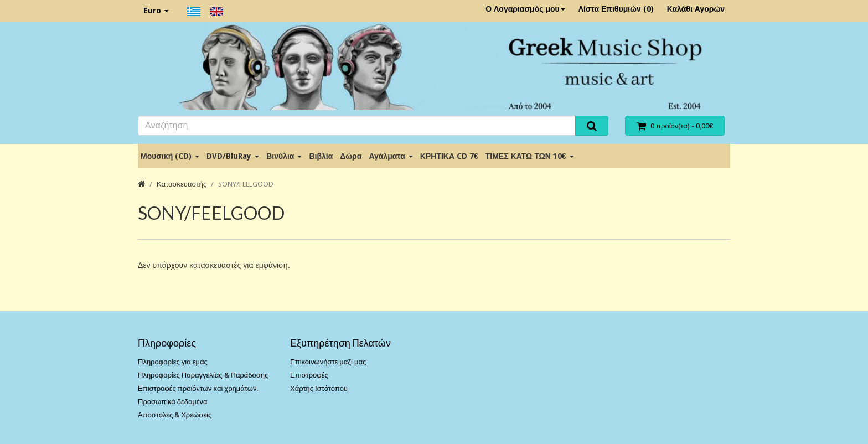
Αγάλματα (391, 156)
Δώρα (351, 156)
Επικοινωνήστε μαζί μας (328, 362)
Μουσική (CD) (170, 156)
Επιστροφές (309, 375)
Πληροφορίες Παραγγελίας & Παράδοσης (203, 375)
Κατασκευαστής (182, 184)
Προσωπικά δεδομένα (173, 402)
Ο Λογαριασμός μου (525, 9)
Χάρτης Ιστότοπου (319, 388)
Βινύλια (284, 156)
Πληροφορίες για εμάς (173, 362)
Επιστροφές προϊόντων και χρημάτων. (198, 388)
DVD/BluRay (233, 156)
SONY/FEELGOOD (246, 184)
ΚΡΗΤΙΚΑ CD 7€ (449, 156)
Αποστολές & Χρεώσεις (175, 415)
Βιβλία (321, 156)
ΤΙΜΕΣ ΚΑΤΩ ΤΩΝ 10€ (530, 156)
